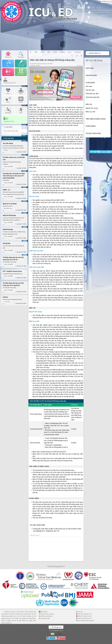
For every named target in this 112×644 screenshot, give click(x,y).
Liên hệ (79, 612)
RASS (55, 52)
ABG (36, 52)
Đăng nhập (106, 1)
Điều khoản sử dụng (46, 614)
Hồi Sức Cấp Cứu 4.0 (84, 614)
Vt (30, 52)
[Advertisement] (56, 37)
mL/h (70, 52)
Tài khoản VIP (44, 618)
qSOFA (62, 52)
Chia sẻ (80, 66)
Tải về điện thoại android (85, 621)
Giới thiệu (43, 612)
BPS (49, 52)
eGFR (43, 52)
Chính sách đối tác (46, 616)
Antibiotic (78, 52)
